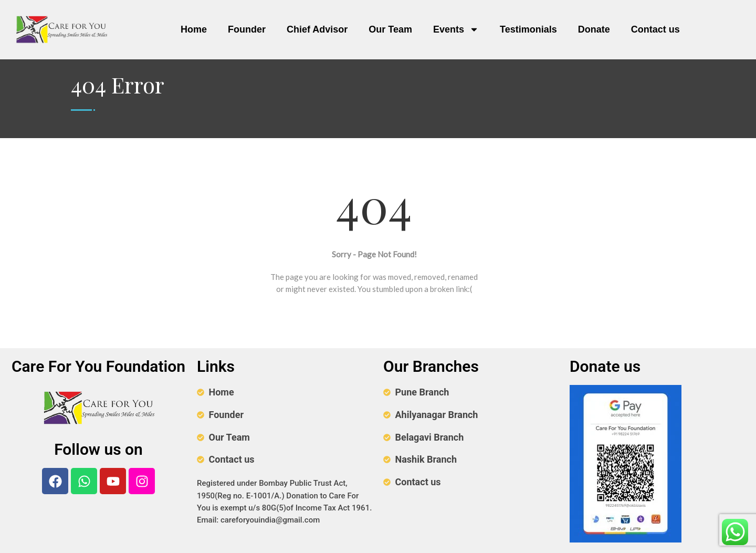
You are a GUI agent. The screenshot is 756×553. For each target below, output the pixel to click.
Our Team (390, 29)
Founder (247, 29)
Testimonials (528, 29)
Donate (594, 29)
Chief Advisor (317, 29)
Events (456, 29)
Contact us (655, 29)
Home (194, 29)
